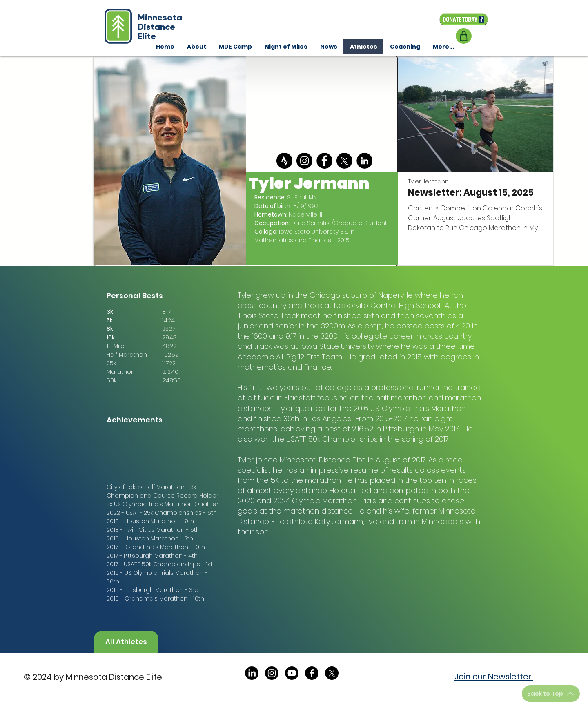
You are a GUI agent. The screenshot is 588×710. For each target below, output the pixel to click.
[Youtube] (292, 673)
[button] (405, 47)
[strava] (284, 161)
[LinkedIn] (364, 161)
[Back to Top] (551, 694)
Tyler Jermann (428, 182)
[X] (344, 161)
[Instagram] (304, 161)
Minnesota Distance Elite (160, 27)
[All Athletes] (126, 642)
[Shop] (464, 36)
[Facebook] (324, 161)
